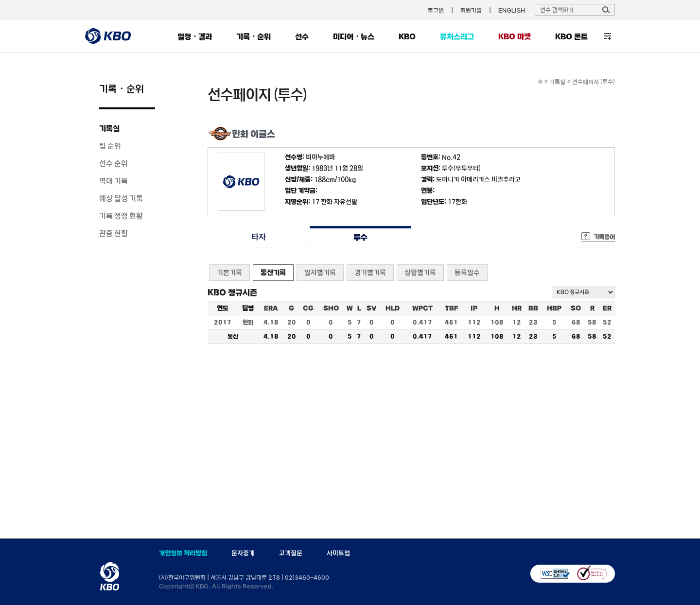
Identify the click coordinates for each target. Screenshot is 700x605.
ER (607, 308)
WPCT (422, 308)
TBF (451, 308)
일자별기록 (320, 272)
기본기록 (229, 272)
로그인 (436, 10)
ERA (271, 308)
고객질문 (291, 553)
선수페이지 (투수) (594, 82)
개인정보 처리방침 (183, 553)
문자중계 (243, 553)
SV (372, 308)
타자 (258, 237)
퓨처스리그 (457, 36)
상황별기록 (420, 272)
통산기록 (273, 272)
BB (533, 308)
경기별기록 (370, 272)
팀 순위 (110, 146)
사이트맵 (338, 553)
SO (576, 308)
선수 (302, 36)
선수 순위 (114, 163)
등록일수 (467, 272)
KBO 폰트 (571, 36)
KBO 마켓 (515, 36)
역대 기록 (114, 181)
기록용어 (604, 237)
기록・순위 (254, 36)
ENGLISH (512, 10)
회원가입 (471, 10)
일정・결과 (195, 36)
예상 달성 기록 (121, 198)
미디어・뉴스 (354, 36)
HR (517, 308)
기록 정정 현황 (121, 216)
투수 (360, 237)
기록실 (109, 128)
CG (308, 308)
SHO (331, 308)
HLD (393, 308)
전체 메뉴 (607, 36)
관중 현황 (114, 233)
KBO (407, 36)
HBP (554, 308)
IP (474, 308)
